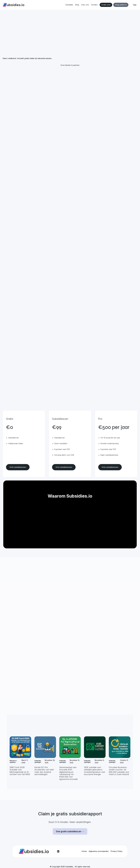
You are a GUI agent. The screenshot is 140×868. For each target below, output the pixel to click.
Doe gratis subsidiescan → (70, 831)
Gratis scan (106, 5)
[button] (135, 5)
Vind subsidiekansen (18, 467)
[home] (14, 5)
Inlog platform (121, 5)
